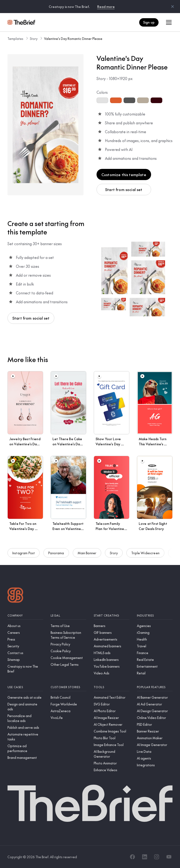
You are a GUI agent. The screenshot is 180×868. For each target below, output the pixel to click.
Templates (15, 38)
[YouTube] (169, 857)
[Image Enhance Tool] (112, 745)
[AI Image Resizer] (112, 718)
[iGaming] (155, 633)
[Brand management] (25, 758)
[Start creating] (112, 615)
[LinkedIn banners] (112, 660)
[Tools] (112, 687)
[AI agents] (155, 758)
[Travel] (155, 646)
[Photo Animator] (112, 763)
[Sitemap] (25, 660)
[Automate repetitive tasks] (25, 737)
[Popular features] (155, 687)
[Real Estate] (155, 660)
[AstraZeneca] (68, 711)
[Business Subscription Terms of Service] (68, 635)
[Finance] (155, 653)
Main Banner (87, 554)
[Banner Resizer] (155, 731)
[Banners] (112, 626)
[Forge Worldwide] (68, 704)
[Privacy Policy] (68, 644)
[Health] (155, 639)
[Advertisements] (112, 639)
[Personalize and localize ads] (25, 718)
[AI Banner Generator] (155, 697)
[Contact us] (25, 653)
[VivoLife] (68, 718)
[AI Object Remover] (112, 724)
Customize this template (124, 174)
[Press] (25, 639)
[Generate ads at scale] (25, 697)
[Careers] (25, 633)
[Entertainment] (155, 666)
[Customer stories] (68, 687)
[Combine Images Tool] (112, 731)
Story (34, 38)
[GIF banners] (112, 633)
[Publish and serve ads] (25, 727)
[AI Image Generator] (155, 745)
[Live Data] (155, 751)
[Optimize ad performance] (25, 748)
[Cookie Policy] (68, 651)
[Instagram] (157, 857)
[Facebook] (132, 857)
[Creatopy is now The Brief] (25, 669)
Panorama (56, 554)
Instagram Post (24, 554)
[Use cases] (25, 687)
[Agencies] (155, 626)
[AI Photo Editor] (112, 711)
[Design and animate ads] (25, 707)
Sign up (149, 22)
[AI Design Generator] (155, 711)
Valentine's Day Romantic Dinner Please (73, 38)
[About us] (25, 626)
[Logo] (15, 596)
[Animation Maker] (155, 738)
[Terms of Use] (68, 626)
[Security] (25, 646)
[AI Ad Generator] (155, 704)
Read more (106, 7)
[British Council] (68, 697)
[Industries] (155, 615)
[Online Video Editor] (155, 718)
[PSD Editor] (155, 724)
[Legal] (68, 615)
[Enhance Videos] (112, 770)
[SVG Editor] (112, 704)
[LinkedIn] (145, 857)
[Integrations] (155, 765)
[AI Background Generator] (112, 754)
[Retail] (155, 673)
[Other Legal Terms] (68, 664)
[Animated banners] (112, 646)
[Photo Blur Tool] (112, 738)
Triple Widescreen (145, 554)
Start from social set (124, 189)
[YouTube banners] (112, 666)
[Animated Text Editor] (112, 697)
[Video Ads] (112, 673)
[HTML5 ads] (112, 653)
